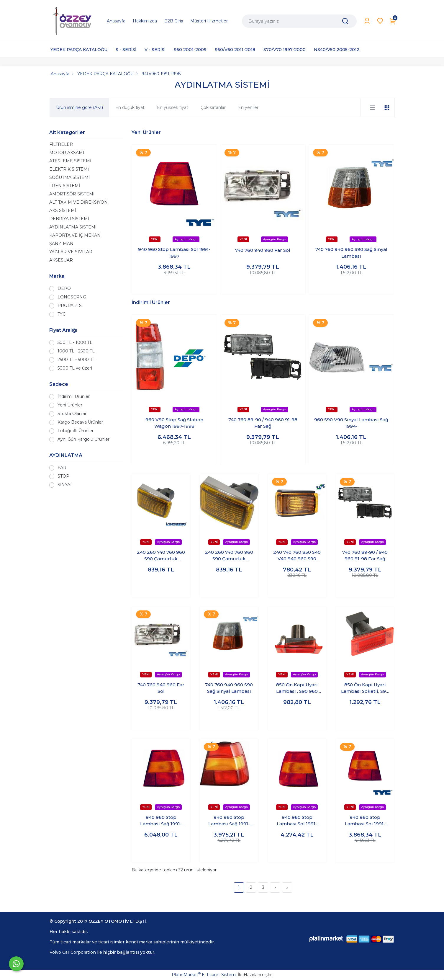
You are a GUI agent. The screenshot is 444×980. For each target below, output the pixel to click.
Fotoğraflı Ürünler (76, 431)
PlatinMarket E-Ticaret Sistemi (204, 975)
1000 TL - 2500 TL (76, 351)
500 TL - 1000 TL (75, 342)
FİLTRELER (61, 144)
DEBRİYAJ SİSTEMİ (69, 219)
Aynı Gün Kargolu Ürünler (83, 439)
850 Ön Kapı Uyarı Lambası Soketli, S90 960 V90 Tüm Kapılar (365, 688)
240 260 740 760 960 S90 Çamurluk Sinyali (161, 556)
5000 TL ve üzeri (75, 368)
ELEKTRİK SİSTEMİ (69, 169)
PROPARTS (70, 306)
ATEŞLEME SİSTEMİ (70, 161)
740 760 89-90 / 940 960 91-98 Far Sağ (263, 423)
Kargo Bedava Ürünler (80, 422)
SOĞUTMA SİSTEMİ (69, 177)
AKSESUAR (61, 260)
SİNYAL (65, 485)
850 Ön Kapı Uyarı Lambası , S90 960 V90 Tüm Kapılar (297, 688)
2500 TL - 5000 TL (76, 360)
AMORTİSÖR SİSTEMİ (72, 194)
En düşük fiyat (130, 107)
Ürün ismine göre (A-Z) (80, 107)
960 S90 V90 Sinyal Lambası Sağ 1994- (351, 423)
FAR (62, 468)
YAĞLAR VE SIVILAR (71, 252)
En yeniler (248, 107)
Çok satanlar (213, 107)
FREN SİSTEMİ (65, 186)
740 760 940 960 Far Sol (263, 250)
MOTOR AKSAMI (67, 153)
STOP (63, 476)
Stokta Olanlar (72, 414)
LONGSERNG (72, 297)
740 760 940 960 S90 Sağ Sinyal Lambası (351, 253)
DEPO (64, 288)
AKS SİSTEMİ (63, 210)
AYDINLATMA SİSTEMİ (73, 227)
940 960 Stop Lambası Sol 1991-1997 (174, 253)
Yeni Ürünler (70, 405)
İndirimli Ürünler (74, 396)
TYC (62, 314)
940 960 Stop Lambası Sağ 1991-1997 (161, 821)
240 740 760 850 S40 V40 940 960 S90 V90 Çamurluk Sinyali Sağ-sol (297, 556)
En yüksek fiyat (173, 107)
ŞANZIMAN (61, 244)
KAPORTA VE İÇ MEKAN (75, 235)
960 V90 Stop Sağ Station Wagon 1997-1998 (174, 423)
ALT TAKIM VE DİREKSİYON (78, 202)
